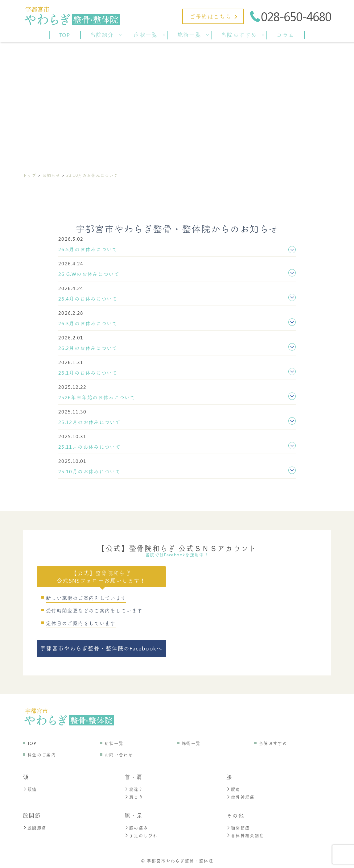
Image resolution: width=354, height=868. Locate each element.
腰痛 (233, 789)
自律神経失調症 (245, 834)
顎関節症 (238, 827)
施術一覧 (191, 743)
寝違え (134, 789)
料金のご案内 (42, 755)
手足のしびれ (141, 834)
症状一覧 (114, 743)
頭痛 (30, 789)
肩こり (134, 796)
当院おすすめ (273, 743)
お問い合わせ (119, 755)
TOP (32, 743)
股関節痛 (35, 827)
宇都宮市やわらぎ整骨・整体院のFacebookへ (101, 648)
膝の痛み (136, 827)
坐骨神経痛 (241, 796)
